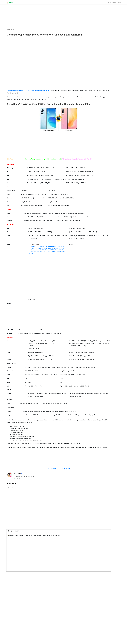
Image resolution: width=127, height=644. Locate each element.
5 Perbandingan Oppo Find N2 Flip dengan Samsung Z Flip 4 (43, 285)
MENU (108, 2)
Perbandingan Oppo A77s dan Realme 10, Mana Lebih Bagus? (42, 288)
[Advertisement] (63, 16)
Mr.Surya (29, 545)
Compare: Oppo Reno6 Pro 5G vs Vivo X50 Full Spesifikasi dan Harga (44, 36)
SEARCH (103, 2)
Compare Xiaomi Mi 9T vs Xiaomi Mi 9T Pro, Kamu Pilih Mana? (43, 292)
